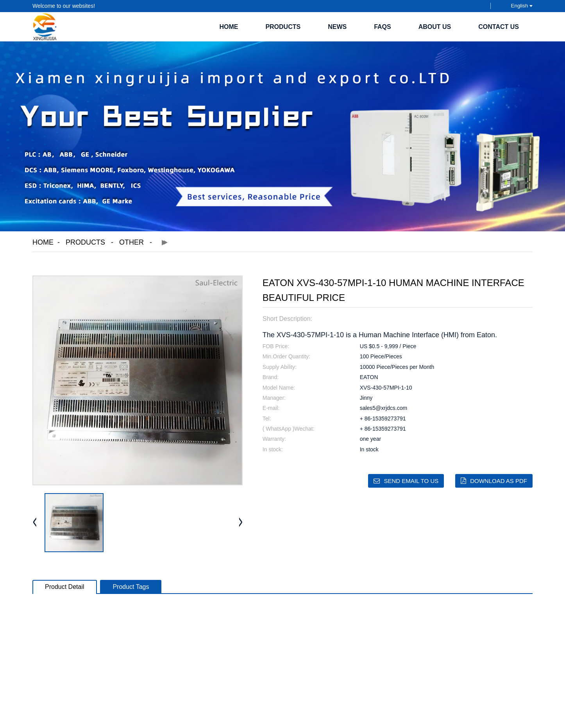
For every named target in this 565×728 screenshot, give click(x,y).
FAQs (383, 27)
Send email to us (411, 481)
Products (283, 27)
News (337, 27)
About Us (435, 27)
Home (229, 27)
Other (131, 242)
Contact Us (499, 27)
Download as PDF (499, 481)
